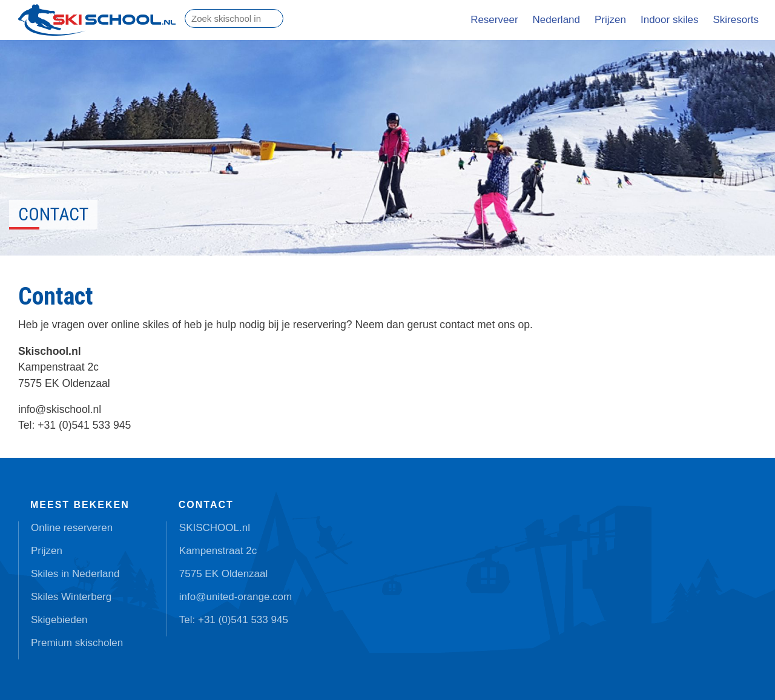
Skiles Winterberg (71, 597)
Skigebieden (59, 620)
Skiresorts (736, 20)
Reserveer (494, 20)
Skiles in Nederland (75, 574)
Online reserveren (72, 528)
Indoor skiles (669, 20)
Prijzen (610, 20)
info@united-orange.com (236, 597)
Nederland (556, 20)
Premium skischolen (77, 643)
